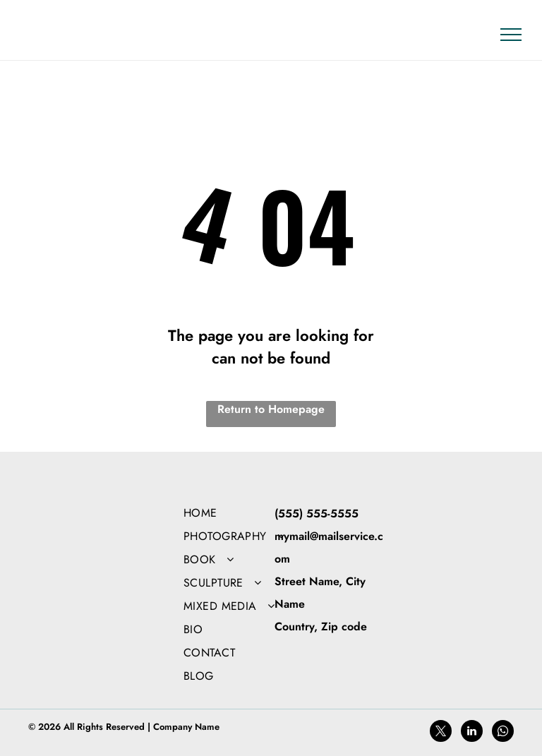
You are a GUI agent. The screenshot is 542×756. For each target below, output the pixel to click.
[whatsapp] (503, 733)
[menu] (511, 35)
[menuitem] (245, 513)
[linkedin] (472, 733)
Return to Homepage (271, 409)
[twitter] (441, 733)
